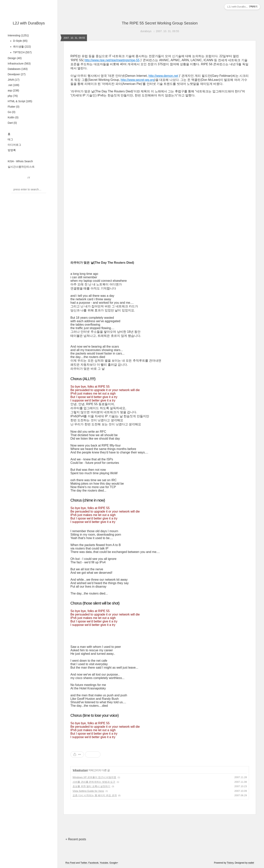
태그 (10, 139)
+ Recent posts (76, 839)
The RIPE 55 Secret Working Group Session (160, 23)
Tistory (230, 863)
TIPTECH (22, 52)
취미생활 (22, 47)
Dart (12, 123)
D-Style (20, 41)
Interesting (18, 35)
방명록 (12, 150)
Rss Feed (70, 863)
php (13, 96)
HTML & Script (20, 101)
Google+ (114, 863)
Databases (18, 69)
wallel (251, 863)
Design (15, 58)
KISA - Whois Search (20, 161)
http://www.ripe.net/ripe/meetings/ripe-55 (112, 60)
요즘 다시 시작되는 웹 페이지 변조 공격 (95, 795)
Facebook (93, 863)
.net (13, 85)
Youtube (104, 863)
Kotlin (13, 117)
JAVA (14, 80)
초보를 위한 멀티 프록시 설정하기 (91, 786)
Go (12, 112)
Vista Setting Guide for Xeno (88, 791)
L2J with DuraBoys (29, 23)
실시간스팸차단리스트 (21, 167)
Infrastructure (19, 64)
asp (13, 90)
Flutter (14, 107)
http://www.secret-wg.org (137, 80)
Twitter (84, 863)
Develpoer (17, 74)
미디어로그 (14, 145)
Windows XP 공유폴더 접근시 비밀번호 (94, 777)
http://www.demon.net (163, 76)
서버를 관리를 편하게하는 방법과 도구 (94, 782)
